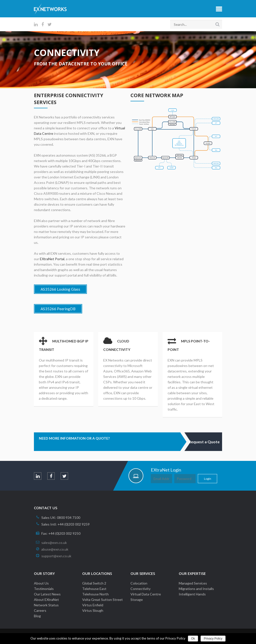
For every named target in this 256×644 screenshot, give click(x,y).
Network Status (46, 605)
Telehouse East (94, 589)
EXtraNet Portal (52, 259)
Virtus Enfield (93, 605)
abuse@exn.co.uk (55, 549)
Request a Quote (204, 442)
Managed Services (193, 583)
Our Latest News (47, 594)
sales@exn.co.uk (54, 543)
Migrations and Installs (196, 589)
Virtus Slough (93, 610)
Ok (193, 639)
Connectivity (141, 589)
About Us (41, 583)
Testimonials (44, 589)
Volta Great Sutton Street (102, 600)
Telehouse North (95, 594)
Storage (137, 600)
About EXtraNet (46, 600)
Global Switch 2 (94, 583)
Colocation (139, 583)
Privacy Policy (213, 639)
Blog (37, 616)
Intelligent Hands (192, 594)
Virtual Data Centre (146, 594)
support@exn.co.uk (56, 556)
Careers (40, 610)
